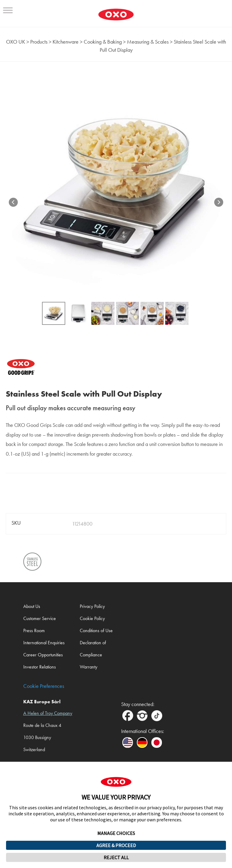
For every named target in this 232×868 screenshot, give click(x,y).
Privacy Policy (92, 606)
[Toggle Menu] (8, 10)
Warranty (89, 667)
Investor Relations (40, 667)
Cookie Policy (92, 618)
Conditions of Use (96, 630)
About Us (32, 606)
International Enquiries (44, 643)
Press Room (34, 630)
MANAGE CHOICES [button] (116, 833)
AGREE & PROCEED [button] (116, 845)
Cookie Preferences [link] (44, 686)
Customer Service (40, 618)
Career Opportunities (43, 655)
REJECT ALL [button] (116, 857)
